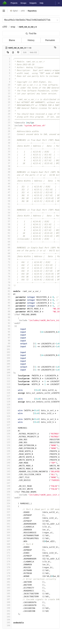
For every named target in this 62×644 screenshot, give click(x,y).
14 (7, 96)
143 (7, 471)
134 (7, 445)
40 (7, 172)
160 (7, 521)
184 (7, 591)
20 (7, 114)
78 (7, 282)
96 (7, 335)
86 (7, 306)
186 (7, 596)
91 (7, 320)
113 (7, 384)
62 (7, 236)
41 (7, 175)
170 (7, 550)
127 (7, 425)
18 (7, 108)
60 (7, 230)
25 (7, 128)
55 (7, 216)
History (31, 40)
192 (7, 614)
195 (7, 623)
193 (7, 617)
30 (7, 143)
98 (7, 341)
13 (7, 93)
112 (7, 381)
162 (7, 527)
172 (7, 556)
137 (7, 454)
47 (7, 192)
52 (7, 207)
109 (7, 372)
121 (7, 407)
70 (7, 259)
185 (7, 593)
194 (7, 620)
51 (7, 204)
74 (7, 271)
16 (7, 102)
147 (7, 483)
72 (7, 265)
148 (7, 486)
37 (7, 163)
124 (7, 416)
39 (7, 169)
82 (7, 294)
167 (7, 541)
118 (7, 399)
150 (7, 492)
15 (7, 99)
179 (7, 576)
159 (7, 518)
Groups (23, 3)
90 (7, 317)
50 (7, 201)
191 (7, 611)
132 (7, 439)
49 (7, 198)
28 (7, 137)
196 (7, 625)
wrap (13, 27)
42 (7, 178)
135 (7, 448)
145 (7, 477)
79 (7, 285)
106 (7, 364)
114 (7, 387)
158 (7, 515)
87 (7, 309)
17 (7, 105)
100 (7, 346)
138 (7, 457)
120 (7, 404)
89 (7, 314)
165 (7, 535)
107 (7, 367)
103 (7, 355)
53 (7, 210)
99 (7, 343)
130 (7, 434)
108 (7, 370)
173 (7, 559)
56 (7, 218)
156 (7, 509)
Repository (32, 11)
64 (7, 242)
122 (7, 410)
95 (7, 332)
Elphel (14, 11)
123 (7, 413)
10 (7, 85)
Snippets (33, 3)
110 (7, 375)
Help (42, 3)
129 (7, 431)
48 (7, 195)
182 (7, 585)
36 (7, 160)
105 (7, 361)
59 (7, 227)
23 (7, 122)
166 (7, 538)
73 (7, 268)
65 (7, 245)
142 (7, 468)
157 (7, 512)
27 (7, 134)
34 (7, 154)
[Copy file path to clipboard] (55, 48)
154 (7, 503)
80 (7, 288)
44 (7, 184)
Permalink (50, 40)
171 (7, 553)
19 (7, 111)
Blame (12, 40)
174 (7, 561)
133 (7, 442)
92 (7, 323)
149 (7, 489)
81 (7, 291)
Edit (25, 52)
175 (7, 564)
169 (7, 547)
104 (7, 358)
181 (7, 582)
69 (7, 256)
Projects (14, 3)
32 (7, 149)
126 (7, 422)
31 (7, 146)
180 (7, 579)
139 (7, 460)
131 (7, 436)
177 (7, 570)
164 (7, 532)
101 (7, 349)
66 (7, 247)
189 (7, 605)
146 (7, 480)
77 (7, 279)
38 (7, 166)
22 (7, 120)
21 (7, 117)
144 (7, 474)
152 (7, 497)
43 (7, 181)
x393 (5, 27)
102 (7, 352)
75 (7, 274)
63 (7, 239)
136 (7, 451)
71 (7, 262)
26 (7, 131)
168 (7, 544)
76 (7, 277)
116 (7, 393)
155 (7, 506)
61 (7, 233)
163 (7, 529)
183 (7, 588)
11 (7, 88)
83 (7, 297)
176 (7, 567)
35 (7, 157)
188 (7, 602)
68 (7, 253)
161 (7, 524)
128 (7, 428)
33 (7, 152)
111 (7, 378)
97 (7, 338)
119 (7, 402)
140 (7, 463)
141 (7, 466)
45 (7, 186)
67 (7, 250)
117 (7, 396)
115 (7, 390)
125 (7, 419)
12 (7, 91)
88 (7, 311)
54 (7, 213)
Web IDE (33, 52)
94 (7, 329)
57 (7, 221)
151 (7, 495)
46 (7, 189)
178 (7, 573)
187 (7, 599)
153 (7, 500)
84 (7, 300)
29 (7, 140)
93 (7, 326)
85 (7, 303)
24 (7, 125)
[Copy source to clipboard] (8, 52)
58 (7, 224)
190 (7, 608)
